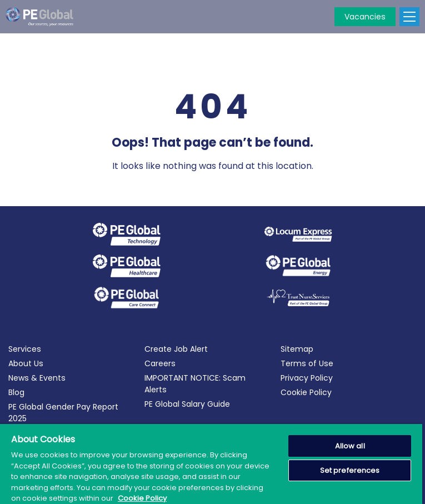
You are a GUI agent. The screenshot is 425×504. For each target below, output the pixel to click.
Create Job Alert (176, 349)
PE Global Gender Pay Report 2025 (63, 413)
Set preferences (350, 470)
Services (25, 349)
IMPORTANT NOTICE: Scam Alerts (195, 384)
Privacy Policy (307, 378)
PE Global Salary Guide (187, 404)
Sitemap (297, 349)
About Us (26, 363)
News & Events (37, 378)
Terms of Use (307, 363)
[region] (211, 464)
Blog (16, 392)
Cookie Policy (306, 392)
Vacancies (365, 17)
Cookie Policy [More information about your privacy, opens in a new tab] (142, 498)
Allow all (350, 446)
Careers (160, 363)
